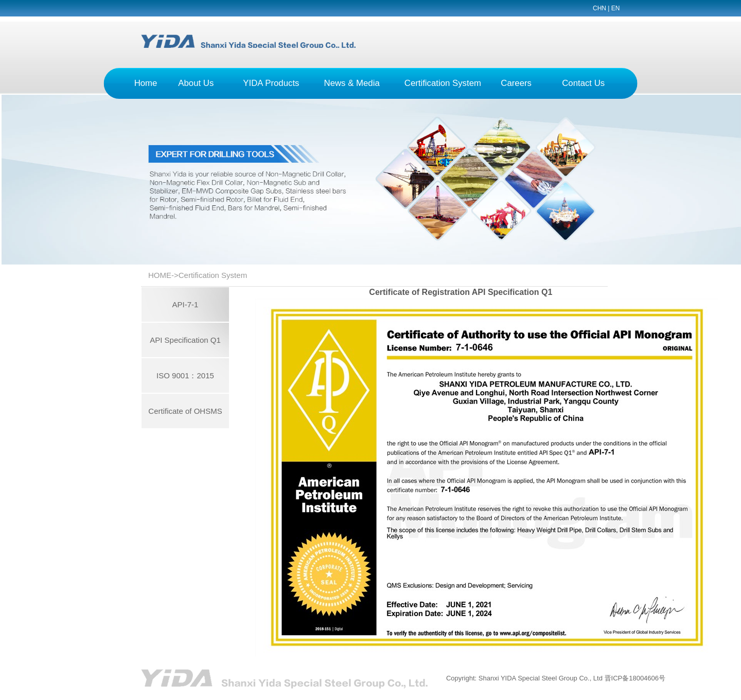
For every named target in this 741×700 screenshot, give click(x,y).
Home (146, 83)
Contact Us (583, 83)
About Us (196, 83)
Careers (516, 83)
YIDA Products (271, 83)
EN (616, 8)
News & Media (352, 83)
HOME (160, 275)
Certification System (443, 83)
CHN (599, 8)
